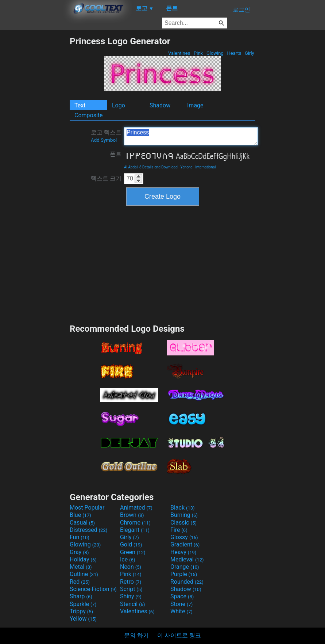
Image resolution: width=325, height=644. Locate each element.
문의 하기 (136, 635)
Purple (184, 574)
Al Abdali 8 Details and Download (151, 167)
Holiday (83, 559)
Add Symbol (104, 140)
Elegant (135, 530)
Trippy (81, 611)
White (181, 611)
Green (133, 552)
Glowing (215, 53)
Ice (127, 559)
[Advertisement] (35, 145)
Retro (131, 582)
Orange (185, 567)
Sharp (81, 596)
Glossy (184, 537)
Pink (198, 53)
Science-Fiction (93, 589)
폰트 (116, 154)
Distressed (88, 530)
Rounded (187, 582)
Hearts (234, 53)
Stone (181, 604)
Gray (79, 552)
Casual (82, 523)
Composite (89, 115)
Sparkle (83, 604)
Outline (84, 574)
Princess (191, 136)
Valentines (179, 53)
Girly (249, 53)
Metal (81, 567)
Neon (131, 567)
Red (80, 582)
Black (183, 508)
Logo (119, 105)
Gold (131, 544)
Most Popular (87, 508)
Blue (80, 515)
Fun (80, 537)
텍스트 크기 (106, 178)
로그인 (241, 10)
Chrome (135, 523)
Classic (183, 523)
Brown (132, 515)
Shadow (160, 105)
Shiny (131, 596)
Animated (136, 508)
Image (195, 105)
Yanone (187, 167)
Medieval (187, 559)
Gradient (185, 544)
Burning (184, 515)
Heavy (183, 552)
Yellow (83, 619)
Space (182, 596)
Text (80, 105)
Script (131, 589)
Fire (179, 530)
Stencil (132, 604)
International (205, 167)
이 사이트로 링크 (179, 635)
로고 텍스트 (106, 136)
